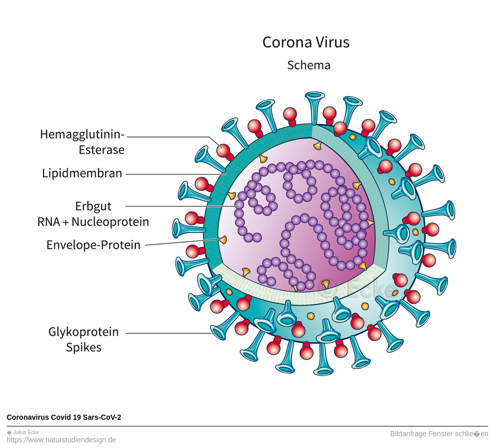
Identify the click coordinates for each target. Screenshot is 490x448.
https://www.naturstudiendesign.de (61, 440)
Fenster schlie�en (458, 434)
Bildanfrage (409, 434)
